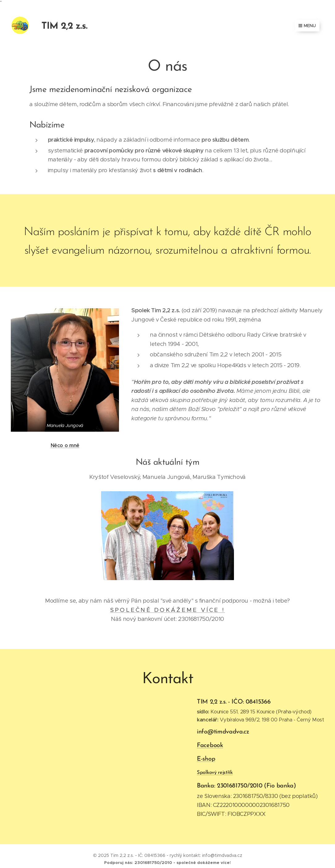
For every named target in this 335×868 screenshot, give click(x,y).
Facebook (210, 745)
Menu (307, 26)
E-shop (206, 759)
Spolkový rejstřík (215, 772)
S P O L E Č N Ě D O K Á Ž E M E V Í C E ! (167, 610)
